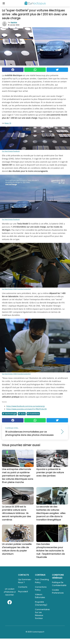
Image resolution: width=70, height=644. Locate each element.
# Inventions (33, 414)
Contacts (23, 587)
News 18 (8, 123)
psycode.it (23, 592)
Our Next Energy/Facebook (11, 151)
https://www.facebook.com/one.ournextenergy (26, 406)
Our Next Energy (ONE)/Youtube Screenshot (16, 289)
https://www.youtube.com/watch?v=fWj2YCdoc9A (26, 409)
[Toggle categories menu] (4, 3)
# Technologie (9, 414)
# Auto (22, 414)
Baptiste (14, 22)
